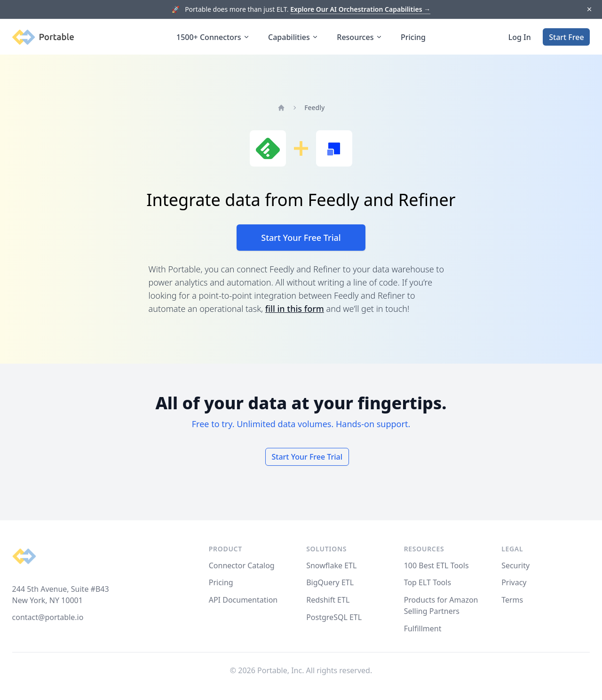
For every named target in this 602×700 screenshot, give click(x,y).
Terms (512, 600)
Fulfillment (423, 628)
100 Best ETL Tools (436, 565)
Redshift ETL (328, 600)
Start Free (566, 37)
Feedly (314, 107)
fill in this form (295, 309)
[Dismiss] (589, 10)
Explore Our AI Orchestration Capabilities (360, 9)
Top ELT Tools (428, 582)
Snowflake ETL (331, 565)
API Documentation (243, 600)
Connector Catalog (242, 565)
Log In (520, 37)
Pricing (413, 37)
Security (515, 565)
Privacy (514, 582)
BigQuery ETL (330, 582)
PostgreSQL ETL (334, 617)
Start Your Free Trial (301, 238)
